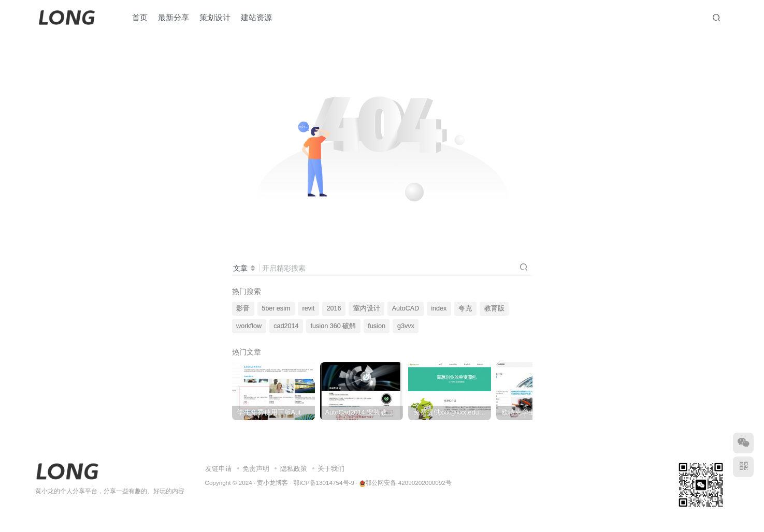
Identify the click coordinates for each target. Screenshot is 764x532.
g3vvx (406, 326)
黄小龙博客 (272, 483)
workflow (249, 326)
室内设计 (367, 308)
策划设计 (215, 17)
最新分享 (174, 17)
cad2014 (286, 326)
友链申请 (219, 469)
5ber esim (276, 308)
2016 (334, 308)
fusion (377, 326)
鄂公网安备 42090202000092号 (406, 483)
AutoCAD (406, 308)
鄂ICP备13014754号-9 (324, 483)
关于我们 (331, 469)
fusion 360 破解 (334, 326)
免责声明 (256, 469)
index (439, 308)
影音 (243, 308)
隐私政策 (294, 469)
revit (309, 308)
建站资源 (256, 17)
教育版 (494, 308)
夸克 (465, 308)
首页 (140, 17)
